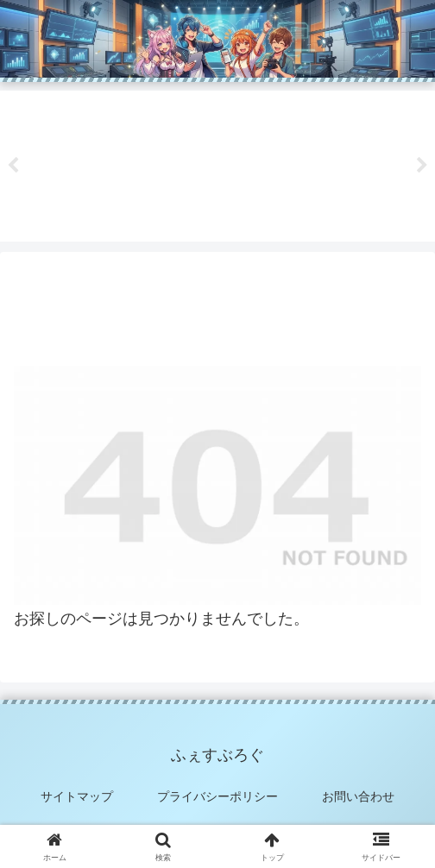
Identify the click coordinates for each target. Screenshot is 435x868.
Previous (13, 166)
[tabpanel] (88, 163)
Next (422, 166)
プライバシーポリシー (217, 796)
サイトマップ (77, 796)
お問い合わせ (358, 796)
